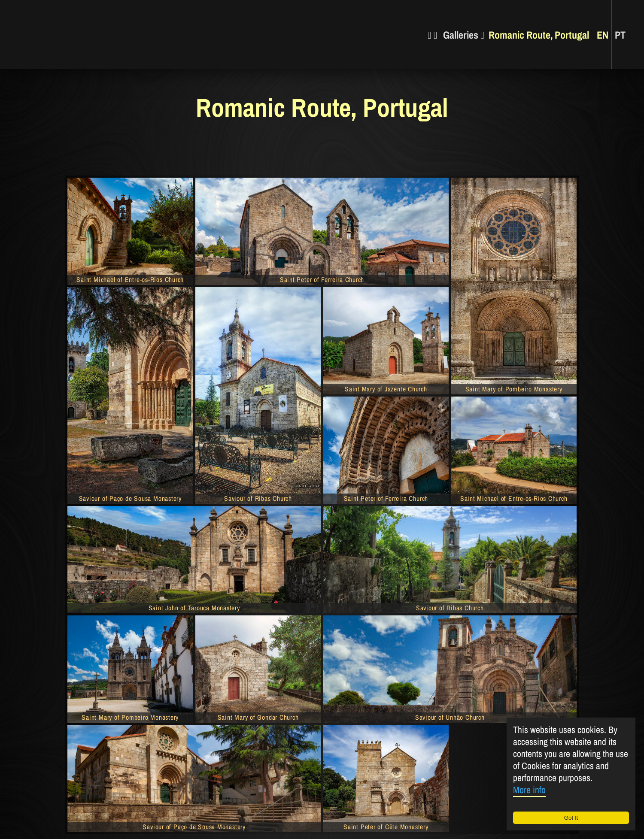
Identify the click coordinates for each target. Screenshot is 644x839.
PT (620, 34)
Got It (571, 818)
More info (529, 790)
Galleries (464, 34)
